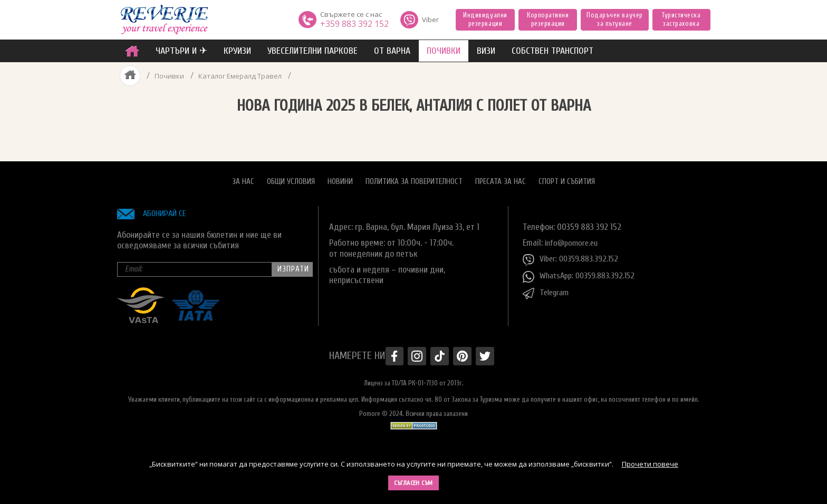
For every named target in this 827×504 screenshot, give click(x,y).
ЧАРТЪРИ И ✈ (181, 51)
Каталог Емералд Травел (242, 76)
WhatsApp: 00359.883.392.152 (582, 272)
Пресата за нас (501, 177)
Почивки (169, 76)
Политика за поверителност (414, 177)
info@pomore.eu (574, 238)
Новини (340, 177)
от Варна (392, 51)
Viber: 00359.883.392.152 (573, 255)
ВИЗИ (486, 51)
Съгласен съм (413, 483)
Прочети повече (650, 464)
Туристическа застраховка (681, 19)
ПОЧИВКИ (444, 51)
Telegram (547, 288)
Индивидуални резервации (485, 19)
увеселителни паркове (312, 51)
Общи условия (291, 177)
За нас (243, 177)
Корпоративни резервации (548, 19)
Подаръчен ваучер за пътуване (614, 19)
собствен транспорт (552, 51)
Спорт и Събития (567, 177)
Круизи (237, 51)
